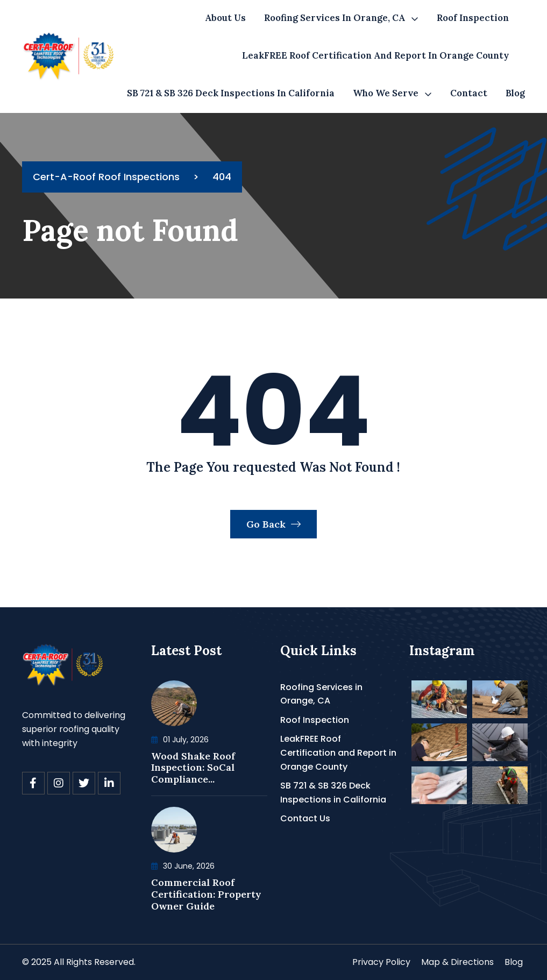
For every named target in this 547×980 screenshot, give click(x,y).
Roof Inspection (473, 18)
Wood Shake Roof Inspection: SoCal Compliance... (193, 768)
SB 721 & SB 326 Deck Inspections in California (231, 93)
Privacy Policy (381, 962)
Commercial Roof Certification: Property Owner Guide (206, 894)
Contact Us (305, 818)
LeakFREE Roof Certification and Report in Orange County (375, 55)
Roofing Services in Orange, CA (335, 18)
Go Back (273, 524)
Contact (469, 93)
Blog (515, 93)
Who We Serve (386, 93)
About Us (225, 18)
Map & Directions (457, 962)
